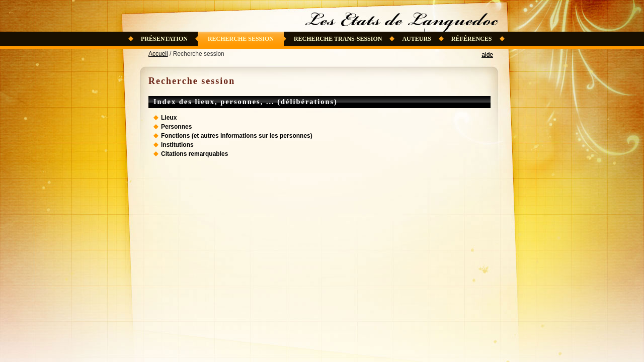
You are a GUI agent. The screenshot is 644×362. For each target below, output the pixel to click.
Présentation (164, 39)
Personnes (176, 127)
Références (472, 39)
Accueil (158, 54)
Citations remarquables (194, 154)
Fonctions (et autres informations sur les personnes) (237, 136)
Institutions (177, 145)
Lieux (169, 118)
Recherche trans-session (338, 39)
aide (487, 55)
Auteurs (416, 39)
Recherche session (241, 39)
